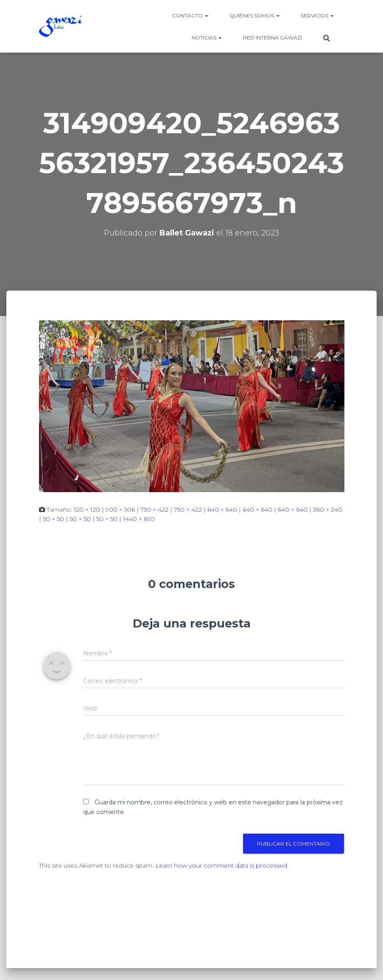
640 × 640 (222, 510)
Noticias (207, 38)
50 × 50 (53, 519)
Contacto (190, 15)
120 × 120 (87, 510)
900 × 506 (120, 510)
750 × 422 (154, 510)
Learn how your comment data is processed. (222, 865)
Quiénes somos (254, 15)
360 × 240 (328, 510)
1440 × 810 (139, 519)
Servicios (317, 15)
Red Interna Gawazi (273, 38)
